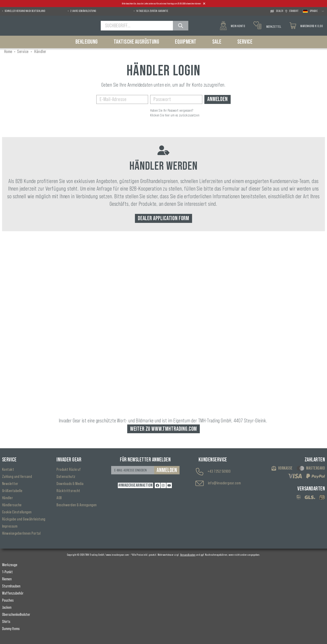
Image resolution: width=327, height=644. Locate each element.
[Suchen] (181, 26)
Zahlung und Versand (17, 477)
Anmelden (218, 99)
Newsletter (10, 484)
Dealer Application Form (163, 218)
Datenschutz (66, 477)
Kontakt (8, 470)
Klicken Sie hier (160, 115)
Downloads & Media (70, 484)
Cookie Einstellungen (17, 512)
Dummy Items (11, 629)
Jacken (7, 607)
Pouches (8, 600)
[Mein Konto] (233, 26)
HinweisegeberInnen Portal (21, 533)
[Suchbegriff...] (137, 26)
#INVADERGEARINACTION (136, 485)
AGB (59, 498)
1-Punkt (7, 572)
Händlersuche (12, 505)
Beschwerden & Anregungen (77, 505)
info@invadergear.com (224, 483)
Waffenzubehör (13, 593)
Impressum (10, 526)
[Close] (204, 4)
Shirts (6, 622)
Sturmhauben (11, 586)
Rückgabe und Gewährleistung (24, 519)
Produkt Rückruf (69, 470)
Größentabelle (12, 491)
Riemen (7, 579)
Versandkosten (188, 555)
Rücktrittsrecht (68, 491)
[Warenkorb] (306, 26)
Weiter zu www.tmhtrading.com (164, 429)
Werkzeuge (10, 565)
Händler (8, 498)
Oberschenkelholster (16, 615)
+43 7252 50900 (219, 471)
